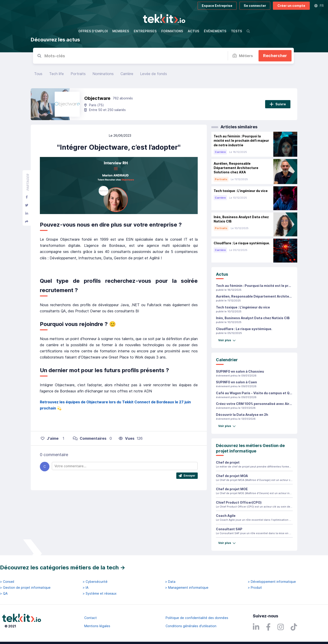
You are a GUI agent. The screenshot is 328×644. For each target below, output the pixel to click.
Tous (38, 74)
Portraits (78, 74)
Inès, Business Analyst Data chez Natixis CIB (253, 318)
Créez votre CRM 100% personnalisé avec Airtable (257, 404)
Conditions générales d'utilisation (191, 626)
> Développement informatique (272, 582)
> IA (86, 588)
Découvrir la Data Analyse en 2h (242, 415)
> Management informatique (187, 588)
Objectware (97, 98)
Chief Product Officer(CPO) (239, 502)
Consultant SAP (229, 529)
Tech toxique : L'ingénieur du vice (243, 307)
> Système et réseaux (100, 593)
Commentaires (90, 438)
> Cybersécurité (95, 582)
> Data (170, 582)
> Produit (255, 588)
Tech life (56, 74)
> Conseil (7, 582)
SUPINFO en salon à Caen (236, 382)
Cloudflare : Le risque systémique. (244, 329)
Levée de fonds (154, 74)
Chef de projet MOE (232, 489)
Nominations (103, 74)
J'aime (50, 438)
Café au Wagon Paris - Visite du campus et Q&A (255, 393)
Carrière (127, 74)
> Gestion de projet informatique (25, 588)
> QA (4, 593)
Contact (91, 618)
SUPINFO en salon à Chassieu (240, 371)
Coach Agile (226, 516)
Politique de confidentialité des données (197, 618)
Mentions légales (97, 626)
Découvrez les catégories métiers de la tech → (63, 567)
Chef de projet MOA (232, 476)
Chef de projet (228, 462)
